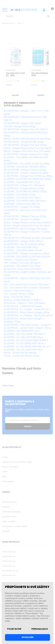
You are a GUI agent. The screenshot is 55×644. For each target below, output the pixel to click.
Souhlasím (28, 637)
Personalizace (40, 629)
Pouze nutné (14, 629)
